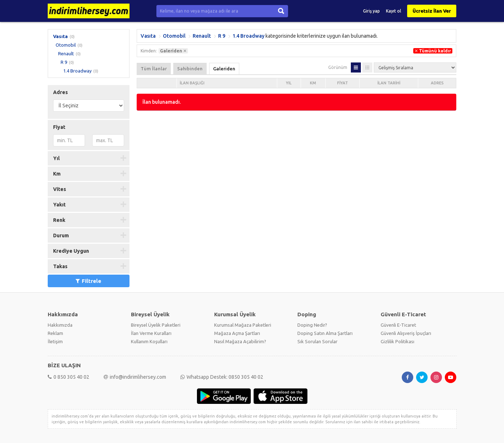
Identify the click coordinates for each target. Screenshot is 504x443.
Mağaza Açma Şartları (237, 333)
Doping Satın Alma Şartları (325, 333)
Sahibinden (190, 69)
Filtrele (88, 281)
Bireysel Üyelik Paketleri (156, 325)
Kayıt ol (394, 11)
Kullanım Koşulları (149, 341)
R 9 (64, 62)
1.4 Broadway (77, 71)
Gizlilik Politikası (397, 341)
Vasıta (60, 36)
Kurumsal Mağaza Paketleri (243, 325)
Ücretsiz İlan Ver (432, 11)
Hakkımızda (60, 325)
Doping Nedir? (312, 325)
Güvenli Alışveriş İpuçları (406, 333)
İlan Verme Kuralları (151, 333)
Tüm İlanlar (154, 69)
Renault (66, 53)
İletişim (55, 341)
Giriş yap (371, 11)
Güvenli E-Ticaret (398, 325)
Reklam (55, 333)
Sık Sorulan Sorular (317, 341)
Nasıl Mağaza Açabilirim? (240, 341)
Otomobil (66, 45)
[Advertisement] (296, 168)
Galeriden (224, 69)
